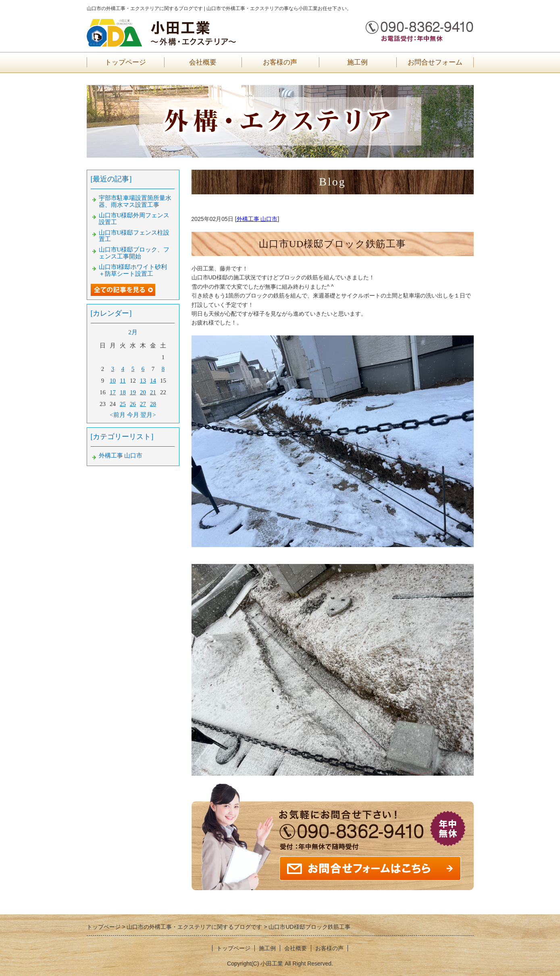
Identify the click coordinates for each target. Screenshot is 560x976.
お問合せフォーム (435, 62)
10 (113, 381)
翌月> (148, 415)
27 (143, 404)
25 (123, 404)
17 (113, 392)
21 (153, 392)
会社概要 (203, 62)
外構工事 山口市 (257, 219)
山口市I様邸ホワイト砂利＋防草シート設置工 (133, 270)
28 (153, 404)
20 (143, 392)
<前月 (117, 415)
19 (133, 392)
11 (123, 381)
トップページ (125, 62)
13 (143, 381)
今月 (133, 415)
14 (153, 381)
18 (123, 392)
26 (133, 404)
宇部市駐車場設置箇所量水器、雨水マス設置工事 (135, 201)
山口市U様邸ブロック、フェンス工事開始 (134, 253)
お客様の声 (280, 62)
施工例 (357, 62)
